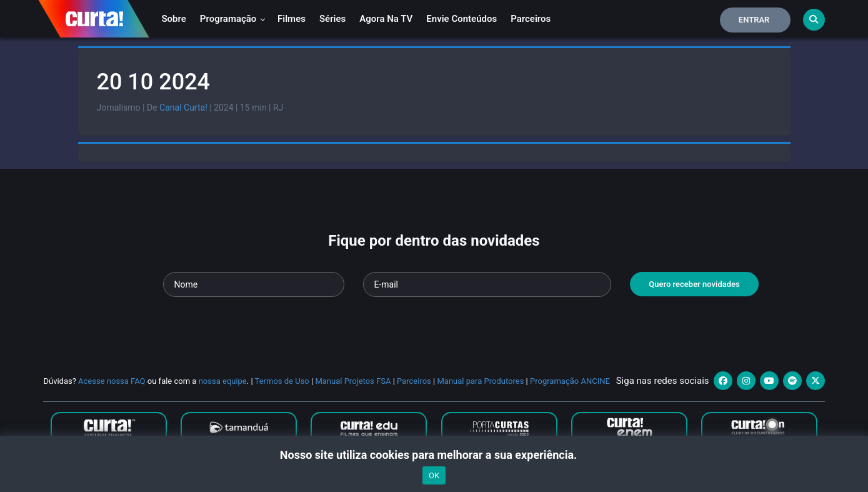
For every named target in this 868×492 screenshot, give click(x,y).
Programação (233, 19)
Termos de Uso (282, 381)
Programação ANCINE (570, 381)
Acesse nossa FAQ (112, 381)
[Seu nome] (254, 284)
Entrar (754, 20)
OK (434, 475)
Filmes (292, 19)
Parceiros (531, 19)
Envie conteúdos (461, 19)
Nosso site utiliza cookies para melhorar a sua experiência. (434, 455)
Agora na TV (386, 19)
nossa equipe (223, 381)
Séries (332, 19)
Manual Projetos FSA (353, 381)
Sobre (173, 19)
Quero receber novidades (694, 284)
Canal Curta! (183, 108)
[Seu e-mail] (487, 284)
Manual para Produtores (480, 381)
